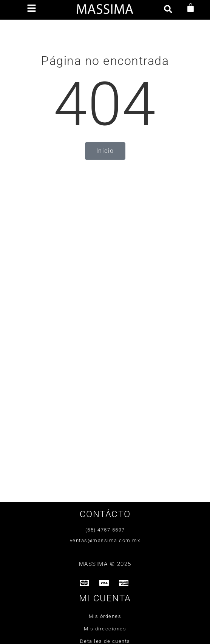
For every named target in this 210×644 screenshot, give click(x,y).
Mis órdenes (105, 616)
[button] (31, 9)
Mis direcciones (105, 629)
